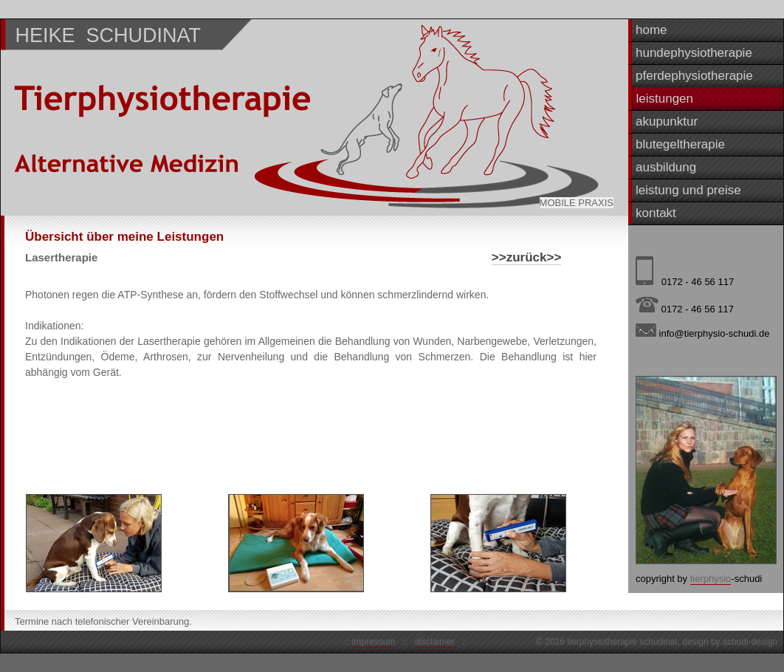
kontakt (656, 213)
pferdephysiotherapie (694, 76)
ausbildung (666, 167)
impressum (374, 642)
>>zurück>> (527, 257)
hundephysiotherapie (694, 53)
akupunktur (667, 121)
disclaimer (435, 642)
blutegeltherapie (680, 144)
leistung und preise (688, 190)
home (651, 30)
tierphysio (711, 579)
